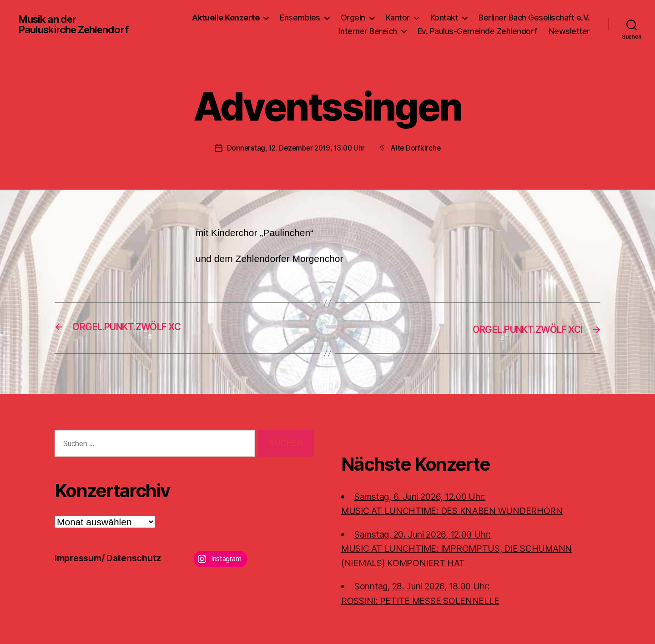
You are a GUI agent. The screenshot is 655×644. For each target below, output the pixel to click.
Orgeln (353, 18)
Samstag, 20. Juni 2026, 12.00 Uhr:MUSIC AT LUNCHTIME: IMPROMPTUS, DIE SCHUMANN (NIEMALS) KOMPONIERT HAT (467, 548)
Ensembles (300, 18)
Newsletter (569, 31)
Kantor (398, 18)
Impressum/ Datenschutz (112, 557)
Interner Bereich (368, 31)
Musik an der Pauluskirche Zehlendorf (78, 25)
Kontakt (444, 18)
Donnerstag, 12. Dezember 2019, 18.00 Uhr (295, 148)
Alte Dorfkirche (419, 148)
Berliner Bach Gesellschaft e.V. (534, 18)
